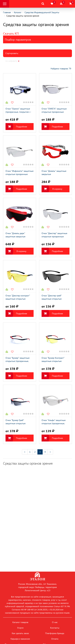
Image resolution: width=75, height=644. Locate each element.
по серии (52, 61)
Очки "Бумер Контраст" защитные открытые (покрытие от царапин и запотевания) (53, 360)
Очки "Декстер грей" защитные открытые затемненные (52, 297)
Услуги (20, 628)
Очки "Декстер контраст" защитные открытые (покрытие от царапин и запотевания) (18, 297)
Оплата (55, 639)
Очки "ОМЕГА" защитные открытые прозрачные (54, 110)
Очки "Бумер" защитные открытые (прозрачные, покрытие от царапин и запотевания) (17, 360)
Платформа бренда (55, 633)
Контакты (55, 628)
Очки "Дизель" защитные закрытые (54, 173)
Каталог (18, 12)
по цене (26, 61)
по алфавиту (12, 61)
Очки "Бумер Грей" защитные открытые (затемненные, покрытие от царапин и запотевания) (19, 422)
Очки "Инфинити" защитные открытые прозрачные (19, 173)
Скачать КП (11, 33)
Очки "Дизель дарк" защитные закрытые (15, 235)
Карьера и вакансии (20, 639)
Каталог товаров (20, 622)
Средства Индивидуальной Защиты (42, 12)
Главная (7, 12)
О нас (55, 622)
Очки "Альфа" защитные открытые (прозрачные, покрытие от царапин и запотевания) (54, 422)
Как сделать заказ (20, 633)
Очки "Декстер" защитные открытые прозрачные (54, 235)
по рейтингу (39, 61)
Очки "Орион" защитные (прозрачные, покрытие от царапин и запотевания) (18, 111)
